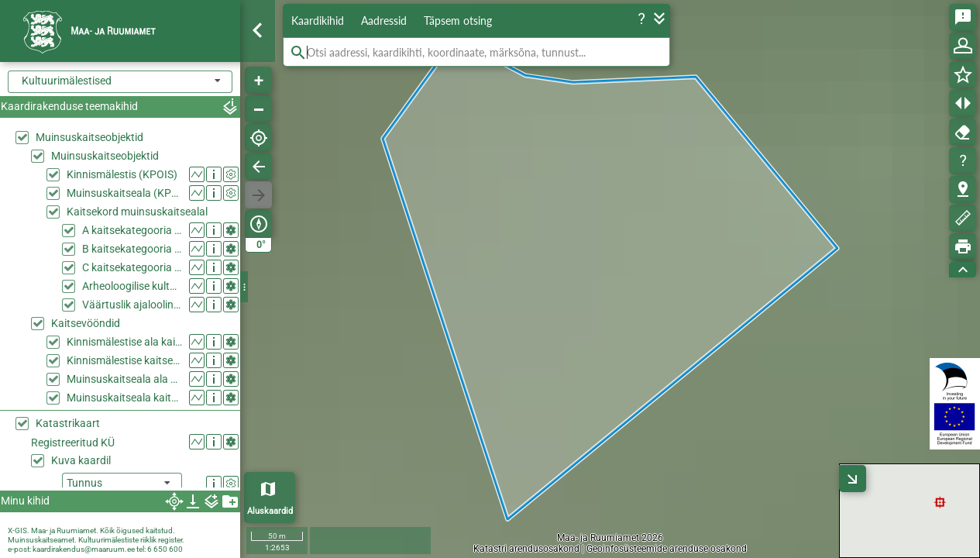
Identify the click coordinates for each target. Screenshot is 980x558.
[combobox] (120, 82)
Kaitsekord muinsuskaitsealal (137, 212)
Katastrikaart (68, 423)
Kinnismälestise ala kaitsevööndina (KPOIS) (124, 342)
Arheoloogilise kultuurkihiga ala (132, 286)
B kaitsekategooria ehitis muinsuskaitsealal (132, 249)
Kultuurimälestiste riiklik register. (131, 540)
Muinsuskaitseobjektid (89, 137)
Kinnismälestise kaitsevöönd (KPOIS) (124, 360)
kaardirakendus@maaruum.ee (84, 549)
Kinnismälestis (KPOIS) (122, 174)
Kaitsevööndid (86, 323)
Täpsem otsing (458, 21)
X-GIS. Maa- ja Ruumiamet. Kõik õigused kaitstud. (91, 530)
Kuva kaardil (81, 460)
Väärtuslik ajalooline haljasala (132, 305)
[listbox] (122, 484)
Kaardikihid (318, 21)
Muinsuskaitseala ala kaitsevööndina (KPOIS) (124, 379)
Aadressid (384, 21)
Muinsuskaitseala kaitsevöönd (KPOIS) (124, 398)
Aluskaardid (270, 511)
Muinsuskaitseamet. (42, 540)
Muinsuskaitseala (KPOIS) (124, 193)
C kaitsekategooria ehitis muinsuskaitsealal (132, 267)
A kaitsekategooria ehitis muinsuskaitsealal (132, 230)
